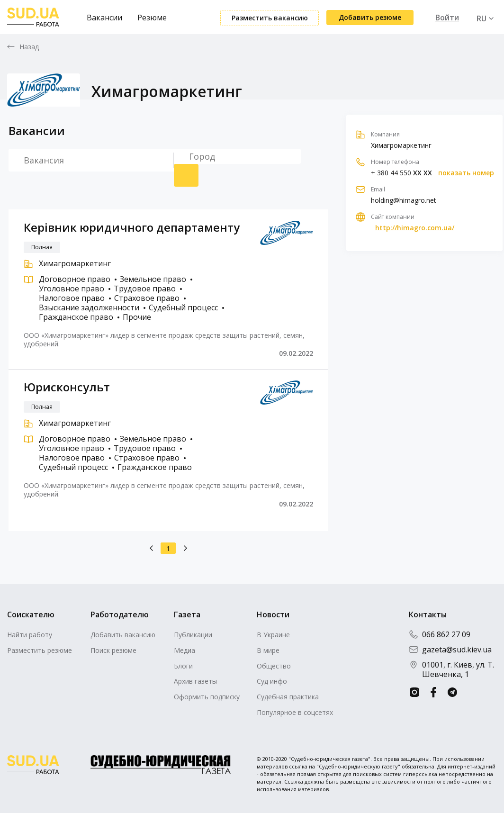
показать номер (466, 173)
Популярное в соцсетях (295, 712)
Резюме (152, 18)
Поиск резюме (186, 175)
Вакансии (104, 18)
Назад (29, 47)
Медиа (184, 650)
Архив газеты (195, 681)
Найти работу (30, 635)
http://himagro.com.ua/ (415, 228)
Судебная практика (288, 697)
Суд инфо (272, 681)
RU (481, 18)
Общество (274, 666)
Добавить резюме (370, 17)
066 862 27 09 (440, 634)
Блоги (183, 666)
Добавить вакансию (123, 635)
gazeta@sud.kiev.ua (450, 650)
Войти (447, 18)
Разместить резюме (40, 650)
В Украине (273, 635)
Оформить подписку (207, 697)
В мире (268, 650)
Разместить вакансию (270, 18)
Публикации (193, 635)
